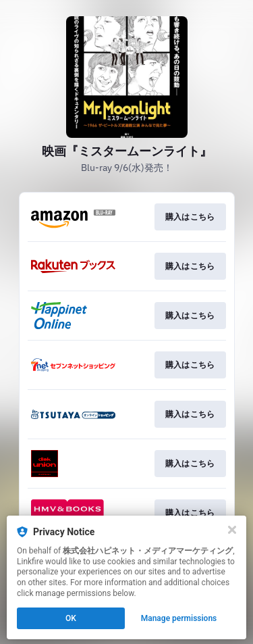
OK (71, 618)
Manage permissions (179, 618)
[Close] (232, 530)
